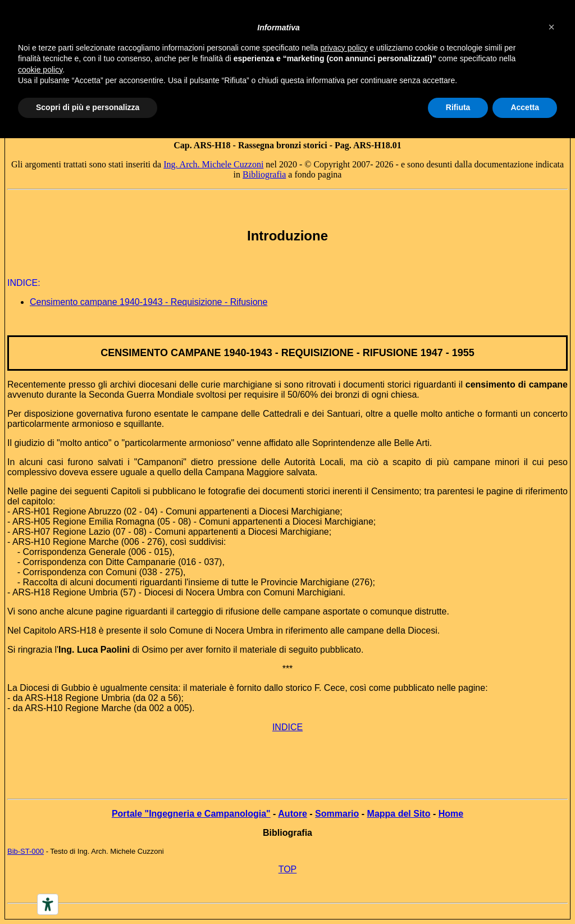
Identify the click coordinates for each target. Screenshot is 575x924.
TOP (288, 869)
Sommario (337, 814)
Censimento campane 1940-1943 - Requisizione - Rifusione (149, 302)
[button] (551, 27)
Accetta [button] (525, 107)
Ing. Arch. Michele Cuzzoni (213, 164)
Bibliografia (264, 174)
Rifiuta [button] (458, 107)
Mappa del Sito (399, 814)
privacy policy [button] (344, 48)
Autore (293, 814)
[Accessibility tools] (48, 904)
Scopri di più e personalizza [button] (88, 107)
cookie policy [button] (40, 70)
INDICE (287, 727)
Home (451, 814)
